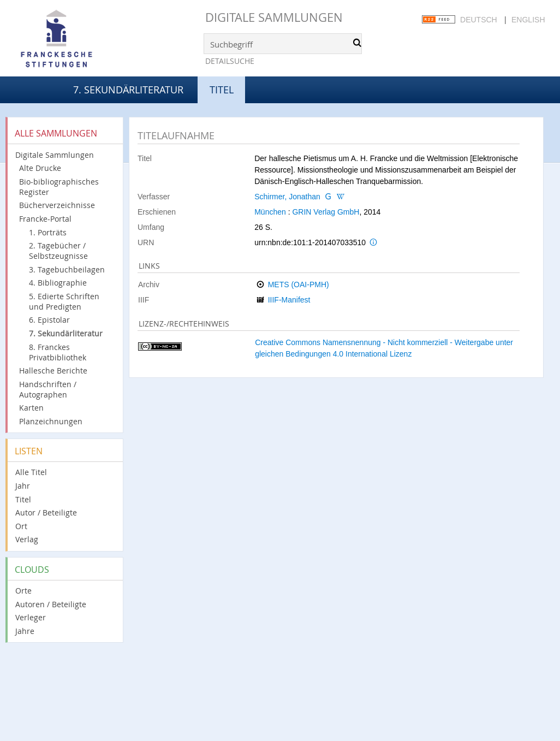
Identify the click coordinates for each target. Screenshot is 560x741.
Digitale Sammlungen (274, 17)
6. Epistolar (49, 320)
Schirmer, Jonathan (287, 197)
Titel (23, 499)
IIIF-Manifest (289, 300)
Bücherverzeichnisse (57, 205)
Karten (31, 408)
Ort (21, 526)
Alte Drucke (40, 168)
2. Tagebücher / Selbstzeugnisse (58, 251)
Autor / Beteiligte (46, 512)
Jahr (23, 486)
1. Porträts (48, 232)
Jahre (25, 631)
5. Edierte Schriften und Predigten (64, 301)
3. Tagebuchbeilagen (67, 269)
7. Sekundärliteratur (128, 90)
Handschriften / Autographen (48, 389)
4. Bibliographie (58, 283)
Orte (23, 591)
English (528, 20)
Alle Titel (31, 472)
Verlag (27, 539)
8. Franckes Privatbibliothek (58, 352)
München (270, 212)
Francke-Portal (45, 219)
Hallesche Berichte (53, 370)
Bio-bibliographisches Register (59, 187)
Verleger (31, 617)
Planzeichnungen (51, 421)
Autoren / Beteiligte (51, 604)
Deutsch (479, 20)
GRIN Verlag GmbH (326, 212)
